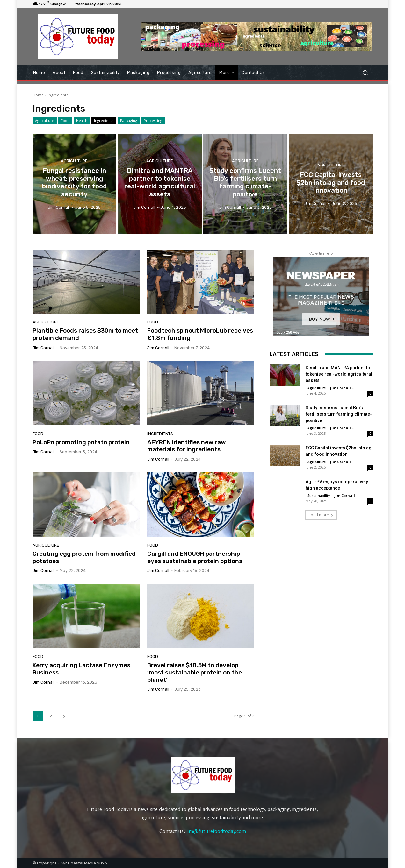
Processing (153, 121)
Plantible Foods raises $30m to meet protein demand (85, 334)
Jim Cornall (43, 348)
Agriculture (45, 121)
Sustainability (319, 496)
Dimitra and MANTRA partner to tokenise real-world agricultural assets (339, 374)
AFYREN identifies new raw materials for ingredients (187, 446)
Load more (321, 515)
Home (38, 95)
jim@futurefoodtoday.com (216, 831)
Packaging (129, 121)
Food (65, 121)
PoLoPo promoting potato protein (81, 442)
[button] (365, 72)
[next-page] (64, 716)
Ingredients (104, 121)
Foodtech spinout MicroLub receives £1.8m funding (200, 334)
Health (82, 121)
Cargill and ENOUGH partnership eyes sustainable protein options (195, 557)
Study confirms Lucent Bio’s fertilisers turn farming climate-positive (339, 414)
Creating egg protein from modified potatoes (84, 557)
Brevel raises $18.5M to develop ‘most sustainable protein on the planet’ (195, 672)
